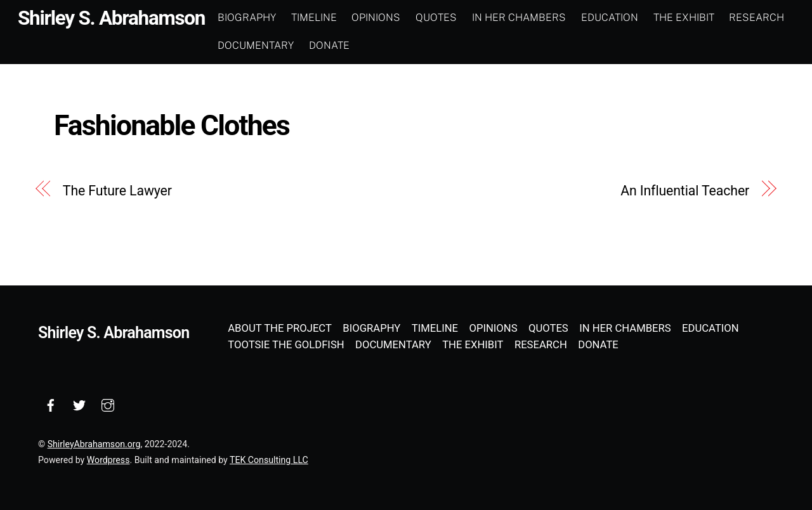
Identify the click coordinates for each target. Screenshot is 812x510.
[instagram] (108, 404)
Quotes (436, 17)
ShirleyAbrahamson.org (94, 444)
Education (610, 17)
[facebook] (51, 404)
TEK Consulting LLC (269, 460)
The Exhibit (684, 17)
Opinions (376, 17)
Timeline (314, 17)
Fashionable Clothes (172, 126)
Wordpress (108, 460)
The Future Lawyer (117, 191)
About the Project (280, 328)
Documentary (256, 45)
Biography (247, 17)
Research (756, 17)
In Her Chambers (519, 17)
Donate (329, 45)
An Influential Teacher (685, 191)
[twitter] (79, 404)
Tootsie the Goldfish (286, 345)
